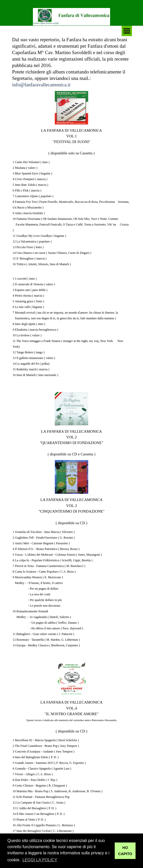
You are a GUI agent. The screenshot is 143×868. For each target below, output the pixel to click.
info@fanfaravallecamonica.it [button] (41, 85)
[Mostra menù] (127, 31)
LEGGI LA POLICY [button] (40, 860)
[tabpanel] (71, 62)
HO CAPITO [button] (125, 851)
